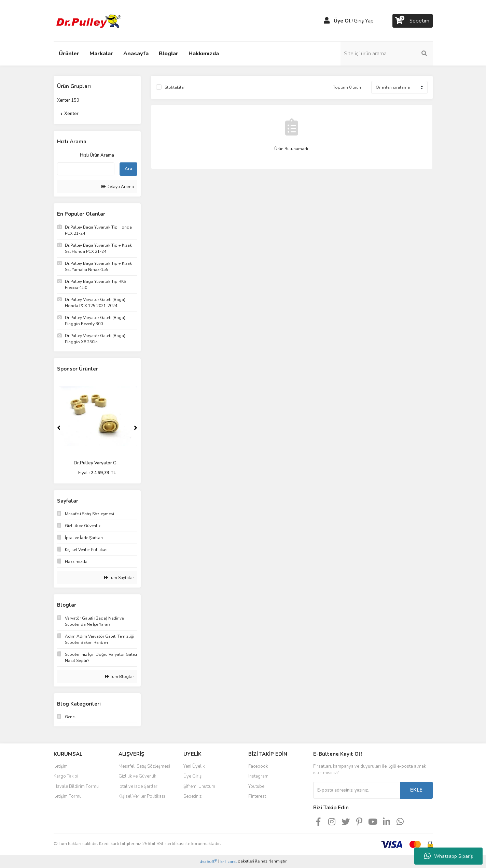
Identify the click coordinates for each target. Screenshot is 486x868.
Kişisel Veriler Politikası (142, 796)
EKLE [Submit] (416, 790)
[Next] (136, 428)
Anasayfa (136, 54)
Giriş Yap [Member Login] (364, 21)
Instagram (258, 776)
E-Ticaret (228, 862)
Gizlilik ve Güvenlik (137, 776)
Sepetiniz (192, 796)
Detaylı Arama (118, 187)
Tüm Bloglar (119, 677)
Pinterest (257, 796)
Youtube (256, 786)
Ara (128, 169)
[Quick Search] (86, 169)
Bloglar (169, 54)
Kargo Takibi (66, 776)
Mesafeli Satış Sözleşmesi (144, 766)
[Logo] (88, 20)
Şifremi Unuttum (199, 786)
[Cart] (413, 21)
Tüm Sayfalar (119, 578)
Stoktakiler (175, 87)
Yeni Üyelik (194, 766)
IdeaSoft (208, 861)
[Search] (387, 54)
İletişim (61, 766)
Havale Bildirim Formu (76, 786)
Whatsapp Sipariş (449, 856)
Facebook (258, 766)
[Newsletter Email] (357, 790)
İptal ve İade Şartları (138, 786)
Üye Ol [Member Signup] (342, 21)
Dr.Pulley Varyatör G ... (97, 463)
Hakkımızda (204, 54)
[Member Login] (327, 21)
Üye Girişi (193, 776)
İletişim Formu (68, 796)
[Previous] (59, 428)
